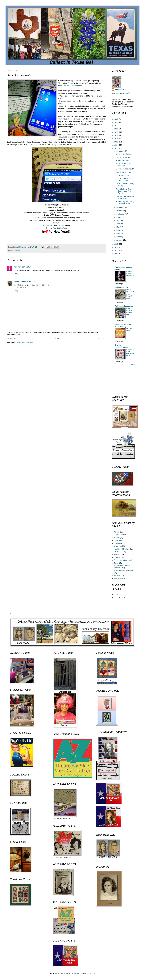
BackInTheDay (119, 597)
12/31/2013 (26, 267)
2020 (117, 126)
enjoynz (77, 973)
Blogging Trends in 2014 (125, 169)
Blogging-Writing (120, 535)
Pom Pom (18, 267)
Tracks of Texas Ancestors (124, 571)
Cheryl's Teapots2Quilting (121, 346)
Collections (118, 540)
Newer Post (12, 339)
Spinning (117, 557)
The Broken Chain (123, 160)
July (118, 221)
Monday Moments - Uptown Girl (130, 274)
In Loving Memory (123, 175)
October (120, 211)
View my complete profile (121, 93)
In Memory (118, 546)
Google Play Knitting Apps (57, 228)
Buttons (117, 538)
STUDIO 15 (118, 552)
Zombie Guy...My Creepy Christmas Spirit (125, 203)
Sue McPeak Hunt (122, 89)
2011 (117, 247)
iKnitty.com (47, 225)
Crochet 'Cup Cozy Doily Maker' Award (125, 197)
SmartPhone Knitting (124, 154)
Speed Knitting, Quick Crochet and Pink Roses (124, 191)
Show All (133, 365)
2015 (117, 142)
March (119, 234)
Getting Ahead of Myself (125, 172)
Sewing (117, 555)
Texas (116, 563)
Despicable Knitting (123, 157)
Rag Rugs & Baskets (122, 549)
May (118, 227)
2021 (117, 122)
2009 (117, 254)
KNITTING (17, 250)
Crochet (117, 543)
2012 (117, 244)
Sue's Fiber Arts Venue (122, 560)
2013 (117, 148)
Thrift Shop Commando (124, 306)
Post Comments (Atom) (26, 343)
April (118, 230)
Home (57, 339)
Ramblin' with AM (122, 288)
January (120, 240)
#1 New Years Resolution (71, 86)
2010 (117, 251)
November (120, 208)
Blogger (93, 973)
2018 (117, 132)
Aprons (117, 532)
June (118, 224)
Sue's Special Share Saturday (123, 165)
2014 (117, 145)
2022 (117, 119)
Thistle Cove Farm (21, 281)
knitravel (57, 223)
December (120, 151)
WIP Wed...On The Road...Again (123, 180)
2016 (117, 139)
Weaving (117, 576)
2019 (117, 129)
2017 (117, 135)
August (119, 217)
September (121, 214)
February (120, 237)
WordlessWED (119, 578)
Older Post (101, 339)
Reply (16, 274)
